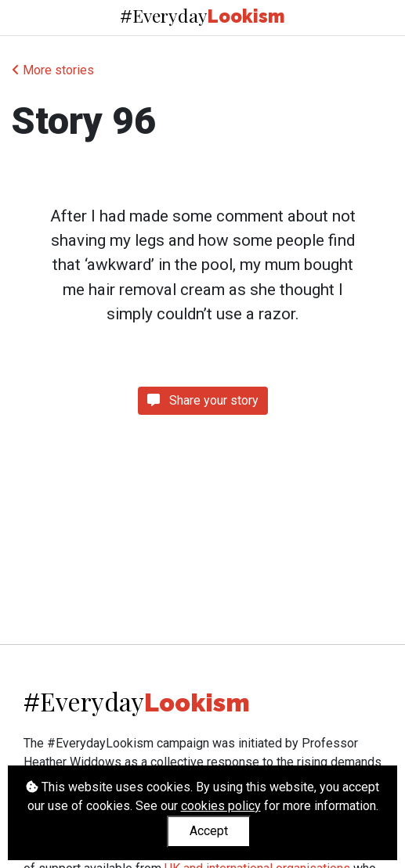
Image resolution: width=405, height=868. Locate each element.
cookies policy (221, 806)
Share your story (203, 400)
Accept (209, 831)
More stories (53, 70)
